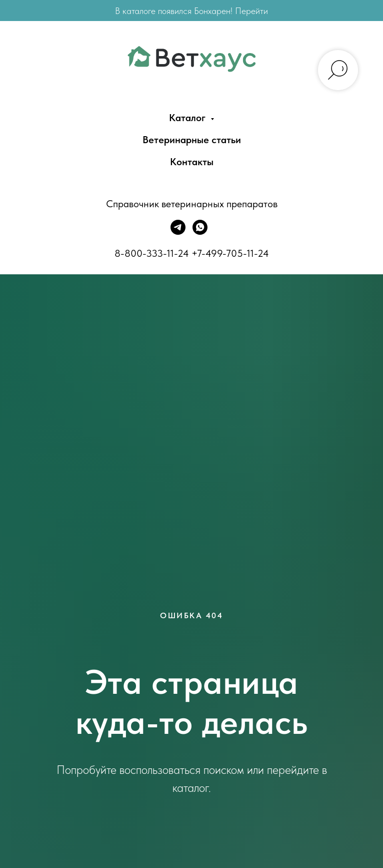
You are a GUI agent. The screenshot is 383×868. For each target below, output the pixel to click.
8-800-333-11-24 (152, 253)
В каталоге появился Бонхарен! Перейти (191, 11)
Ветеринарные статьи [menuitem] (192, 140)
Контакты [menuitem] (192, 162)
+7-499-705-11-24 (230, 253)
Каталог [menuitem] (188, 118)
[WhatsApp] (200, 232)
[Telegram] (178, 232)
